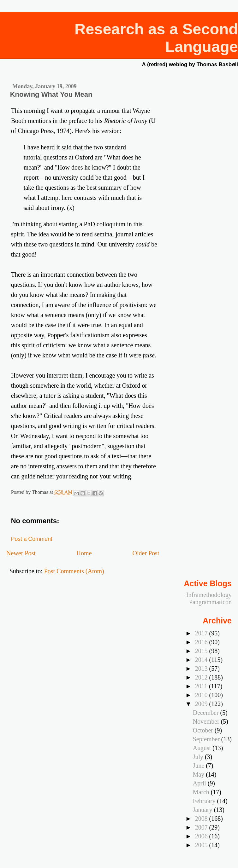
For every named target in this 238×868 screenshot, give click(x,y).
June (199, 766)
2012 (202, 677)
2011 (202, 686)
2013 (202, 668)
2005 (202, 845)
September (207, 739)
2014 (202, 660)
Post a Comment (32, 539)
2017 (202, 633)
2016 (202, 642)
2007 (202, 827)
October (204, 730)
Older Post (146, 553)
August (203, 748)
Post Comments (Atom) (74, 571)
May (199, 774)
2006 (202, 836)
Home (84, 553)
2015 (202, 651)
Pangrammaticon (210, 602)
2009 (202, 704)
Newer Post (21, 553)
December (207, 713)
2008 (202, 819)
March (202, 792)
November (207, 721)
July (199, 757)
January (203, 810)
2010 (202, 695)
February (205, 801)
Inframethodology (209, 595)
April (200, 783)
